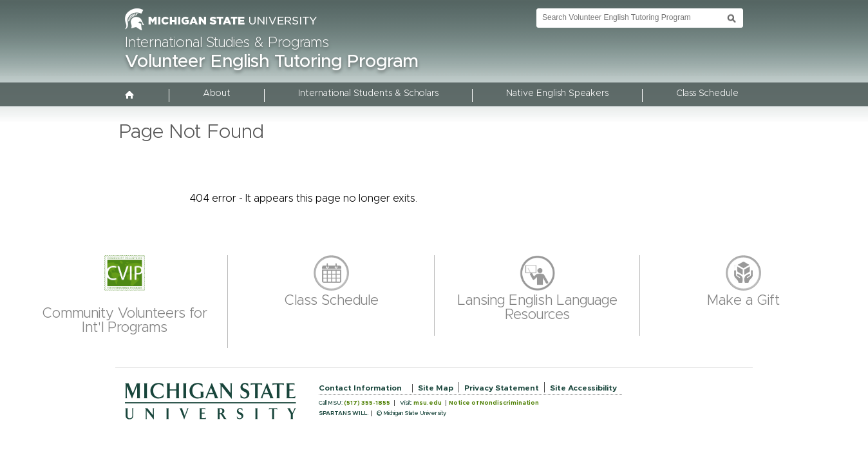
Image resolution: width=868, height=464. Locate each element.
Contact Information (360, 388)
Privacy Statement (502, 388)
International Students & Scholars (368, 93)
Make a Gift (743, 301)
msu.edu (428, 403)
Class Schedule (707, 93)
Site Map (436, 388)
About (217, 93)
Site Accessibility (583, 388)
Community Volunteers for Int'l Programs (125, 321)
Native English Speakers (557, 93)
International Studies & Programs (227, 43)
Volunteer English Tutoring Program (272, 62)
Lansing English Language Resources (537, 308)
